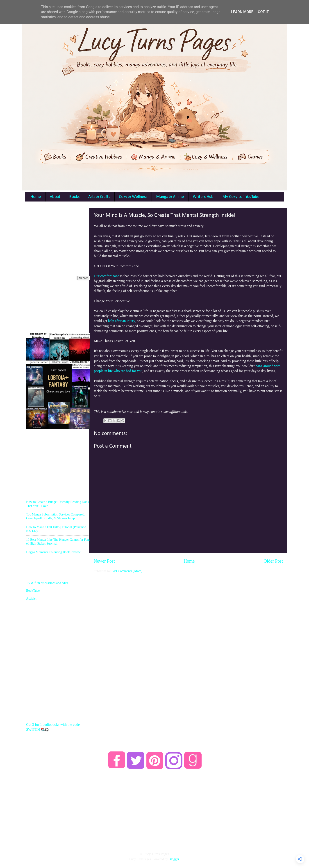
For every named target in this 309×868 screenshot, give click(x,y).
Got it (263, 12)
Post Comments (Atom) (127, 571)
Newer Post (104, 561)
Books (74, 197)
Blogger (174, 859)
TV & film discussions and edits (47, 583)
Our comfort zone (107, 276)
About (55, 197)
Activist (31, 598)
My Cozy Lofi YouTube (241, 197)
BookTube (33, 591)
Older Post (273, 561)
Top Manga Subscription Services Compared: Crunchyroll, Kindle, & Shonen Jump (56, 516)
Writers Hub (203, 197)
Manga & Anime (170, 197)
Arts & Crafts (99, 197)
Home (36, 197)
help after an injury (121, 321)
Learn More (242, 12)
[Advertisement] (188, 605)
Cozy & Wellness (133, 197)
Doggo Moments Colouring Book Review (53, 552)
